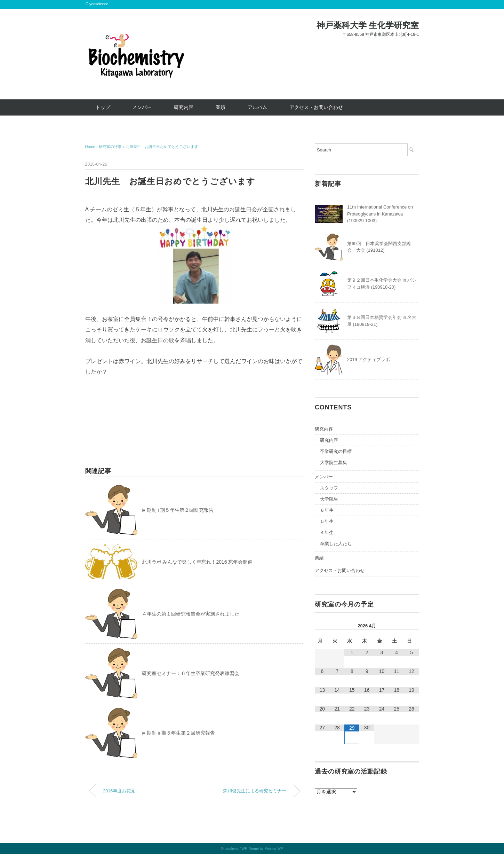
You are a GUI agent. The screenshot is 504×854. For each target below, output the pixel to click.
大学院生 (329, 499)
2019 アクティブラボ (369, 359)
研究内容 (184, 107)
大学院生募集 (334, 463)
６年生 (327, 510)
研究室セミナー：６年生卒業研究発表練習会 (191, 673)
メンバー (142, 107)
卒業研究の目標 (336, 451)
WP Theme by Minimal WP (262, 849)
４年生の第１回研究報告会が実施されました (191, 614)
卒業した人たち (336, 544)
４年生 (327, 532)
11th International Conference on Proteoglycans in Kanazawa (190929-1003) (380, 214)
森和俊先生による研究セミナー (255, 791)
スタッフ (329, 488)
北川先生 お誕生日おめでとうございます (162, 147)
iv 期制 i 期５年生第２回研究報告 (178, 510)
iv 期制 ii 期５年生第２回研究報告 (178, 733)
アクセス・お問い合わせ (316, 107)
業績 (221, 107)
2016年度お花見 (119, 791)
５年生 (327, 521)
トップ (103, 107)
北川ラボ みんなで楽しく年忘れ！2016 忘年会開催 (197, 562)
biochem (231, 849)
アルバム (257, 107)
